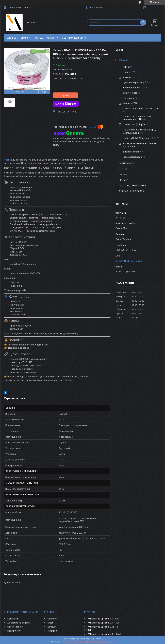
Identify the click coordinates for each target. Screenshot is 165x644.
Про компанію (15, 627)
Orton (51, 623)
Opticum (52, 627)
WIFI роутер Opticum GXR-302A (104, 634)
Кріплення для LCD (133, 87)
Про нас (38, 38)
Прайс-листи (127, 163)
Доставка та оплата (74, 38)
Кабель (127, 72)
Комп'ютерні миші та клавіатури (141, 108)
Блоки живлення (132, 152)
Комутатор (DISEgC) (134, 124)
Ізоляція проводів (133, 157)
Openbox (52, 619)
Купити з (66, 104)
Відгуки (123, 180)
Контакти (52, 38)
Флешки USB (130, 103)
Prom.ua (99, 639)
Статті (123, 169)
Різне (126, 67)
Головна (11, 38)
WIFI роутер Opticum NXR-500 (103, 619)
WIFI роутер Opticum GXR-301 (103, 623)
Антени (127, 77)
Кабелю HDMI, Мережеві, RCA (139, 138)
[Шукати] (143, 23)
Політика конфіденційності (101, 642)
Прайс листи (14, 631)
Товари (24, 38)
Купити (66, 95)
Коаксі (8, 160)
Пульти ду (128, 98)
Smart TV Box (130, 93)
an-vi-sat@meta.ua (126, 271)
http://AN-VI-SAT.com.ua (129, 261)
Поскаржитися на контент (74, 642)
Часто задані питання (132, 186)
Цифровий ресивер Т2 (135, 82)
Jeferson (52, 631)
